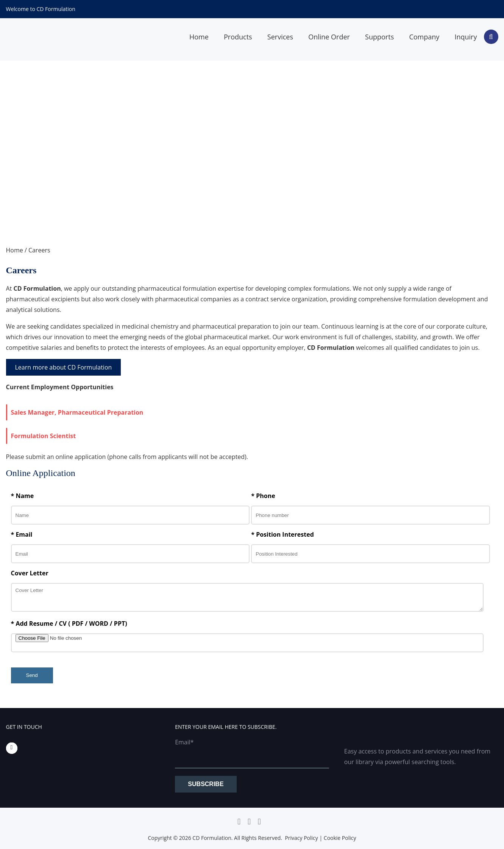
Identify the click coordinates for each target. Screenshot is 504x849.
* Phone (263, 496)
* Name (23, 496)
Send (32, 675)
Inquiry (466, 37)
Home (199, 37)
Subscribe (206, 784)
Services (280, 37)
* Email (22, 534)
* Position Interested (282, 534)
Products (238, 37)
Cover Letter (30, 573)
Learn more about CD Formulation (64, 367)
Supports (379, 37)
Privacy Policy (301, 838)
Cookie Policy (340, 838)
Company (424, 37)
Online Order (329, 37)
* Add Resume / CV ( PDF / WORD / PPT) (69, 623)
